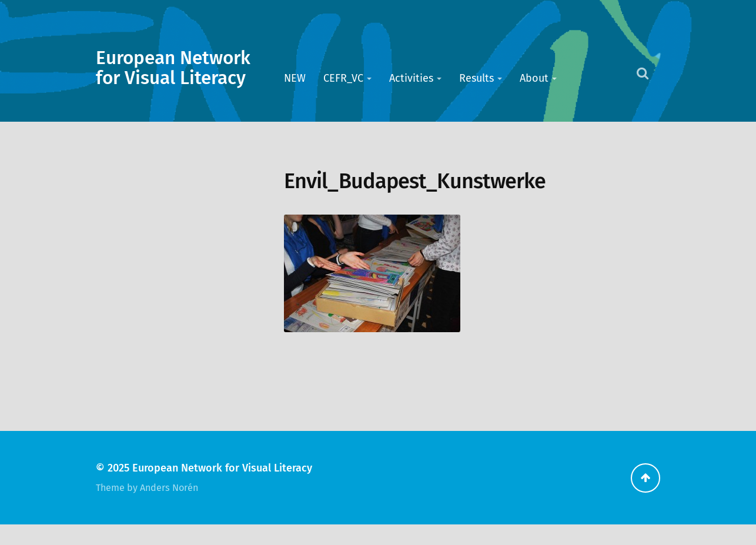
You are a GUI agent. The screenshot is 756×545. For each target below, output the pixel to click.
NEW (295, 78)
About (534, 78)
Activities (411, 78)
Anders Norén (169, 488)
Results (476, 78)
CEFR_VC (343, 78)
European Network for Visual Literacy (173, 68)
